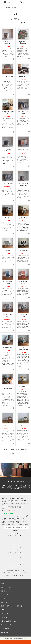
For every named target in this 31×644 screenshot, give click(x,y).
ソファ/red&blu (8, 348)
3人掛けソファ (23, 76)
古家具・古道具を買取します (16, 482)
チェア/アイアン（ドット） (8, 316)
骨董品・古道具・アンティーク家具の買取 (12, 606)
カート (23, 2)
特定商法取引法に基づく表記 (8, 621)
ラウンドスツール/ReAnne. (8, 43)
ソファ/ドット (8, 218)
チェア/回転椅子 (23, 251)
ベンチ (8, 251)
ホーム (2, 8)
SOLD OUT (9, 8)
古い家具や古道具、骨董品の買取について (17, 527)
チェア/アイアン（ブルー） (8, 283)
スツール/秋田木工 (8, 76)
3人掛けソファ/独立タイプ (8, 113)
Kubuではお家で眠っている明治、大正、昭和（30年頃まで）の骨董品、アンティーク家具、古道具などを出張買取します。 (16, 487)
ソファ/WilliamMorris (23, 349)
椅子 (15, 8)
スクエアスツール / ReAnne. (23, 113)
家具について (4, 602)
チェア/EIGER (23, 387)
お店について (4, 599)
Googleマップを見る (24, 516)
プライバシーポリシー (7, 625)
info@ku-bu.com (10, 511)
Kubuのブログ (5, 632)
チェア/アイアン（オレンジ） (23, 283)
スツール (8, 425)
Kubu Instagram (5, 628)
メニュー (8, 2)
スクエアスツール (8, 183)
